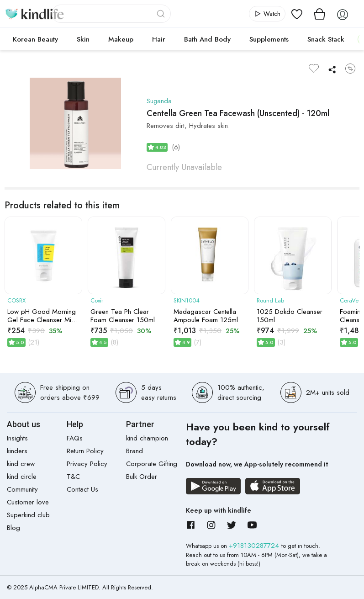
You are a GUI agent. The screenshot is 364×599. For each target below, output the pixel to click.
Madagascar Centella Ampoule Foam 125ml (206, 316)
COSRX (16, 301)
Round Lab (270, 301)
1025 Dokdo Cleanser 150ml (290, 316)
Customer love (28, 502)
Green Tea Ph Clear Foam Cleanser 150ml (123, 316)
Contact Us (82, 489)
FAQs (75, 438)
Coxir (97, 301)
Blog (13, 528)
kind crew (21, 464)
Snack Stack (326, 39)
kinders (17, 451)
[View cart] (320, 14)
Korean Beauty (35, 39)
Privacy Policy (87, 464)
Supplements (269, 39)
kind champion (147, 438)
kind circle (22, 477)
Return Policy (85, 451)
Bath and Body (207, 39)
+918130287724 (255, 546)
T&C (73, 477)
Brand (135, 451)
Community (22, 489)
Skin (83, 39)
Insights (17, 438)
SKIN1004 (187, 301)
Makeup (121, 39)
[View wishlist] (297, 14)
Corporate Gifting (152, 464)
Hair (159, 39)
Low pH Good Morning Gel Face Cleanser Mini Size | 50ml (42, 316)
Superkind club (28, 515)
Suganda (159, 101)
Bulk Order (142, 477)
